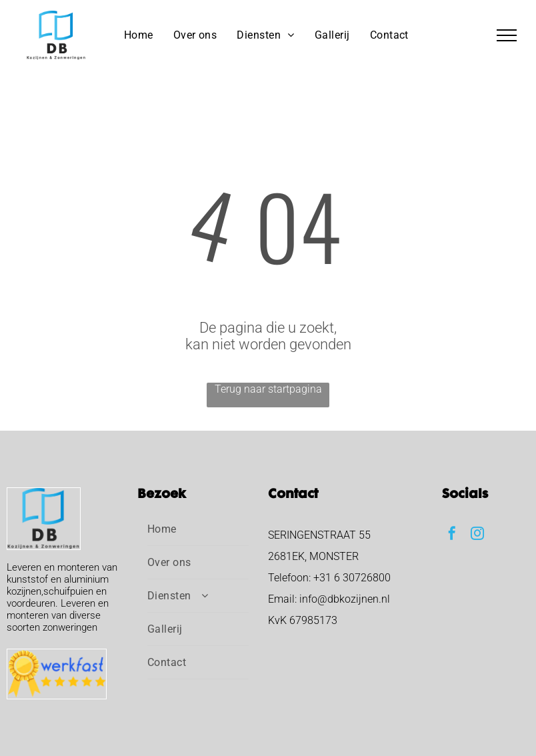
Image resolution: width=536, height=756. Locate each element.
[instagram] (477, 535)
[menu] (507, 35)
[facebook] (452, 535)
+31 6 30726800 (352, 578)
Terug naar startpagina (268, 389)
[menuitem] (139, 35)
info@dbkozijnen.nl (345, 599)
